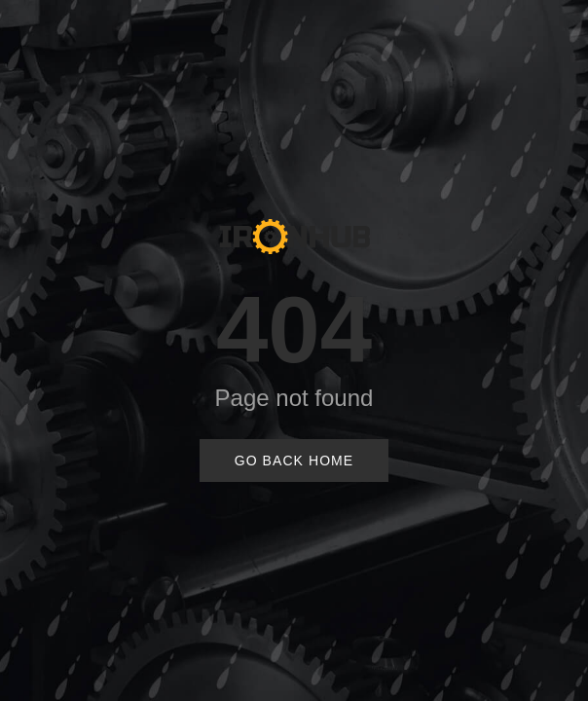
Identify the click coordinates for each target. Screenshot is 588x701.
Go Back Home (294, 461)
